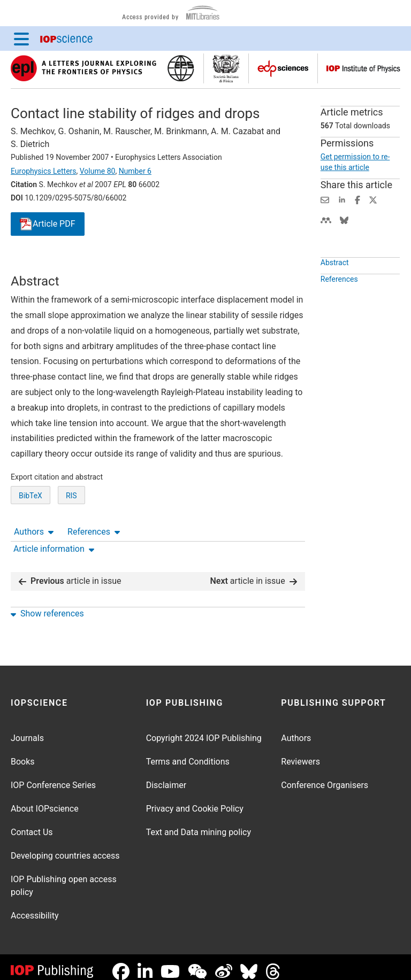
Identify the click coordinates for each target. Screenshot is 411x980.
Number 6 (135, 171)
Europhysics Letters (44, 171)
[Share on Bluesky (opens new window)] (344, 219)
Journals (27, 730)
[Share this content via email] (325, 199)
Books (23, 753)
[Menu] (21, 38)
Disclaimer (166, 777)
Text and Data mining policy (199, 824)
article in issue (70, 572)
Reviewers (300, 753)
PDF (48, 224)
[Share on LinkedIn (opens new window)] (342, 199)
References (94, 264)
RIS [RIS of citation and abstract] (71, 535)
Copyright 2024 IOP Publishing (204, 730)
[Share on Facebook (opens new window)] (357, 199)
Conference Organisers (325, 777)
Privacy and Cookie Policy (195, 800)
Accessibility (35, 907)
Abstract (335, 287)
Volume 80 (98, 171)
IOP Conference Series (53, 777)
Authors (34, 264)
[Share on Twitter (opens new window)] (373, 199)
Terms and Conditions (188, 753)
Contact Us (32, 824)
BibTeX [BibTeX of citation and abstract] (31, 535)
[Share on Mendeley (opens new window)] (326, 219)
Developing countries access (65, 847)
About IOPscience (45, 800)
